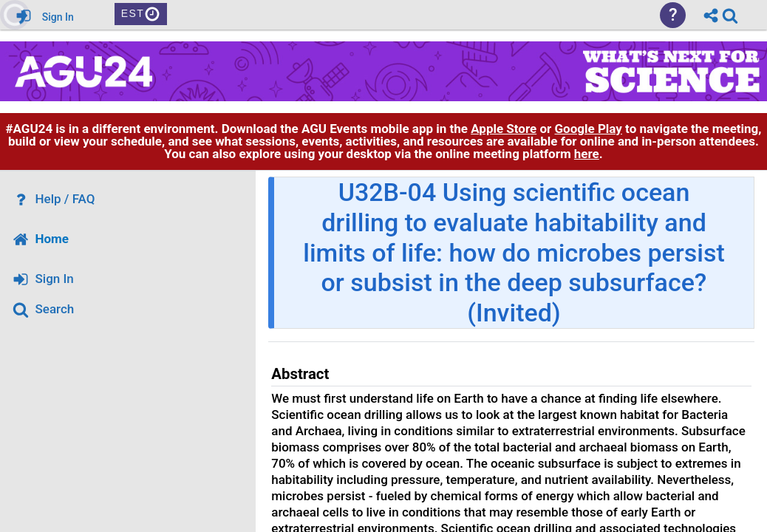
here (587, 154)
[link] (730, 16)
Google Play (589, 129)
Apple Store (504, 129)
